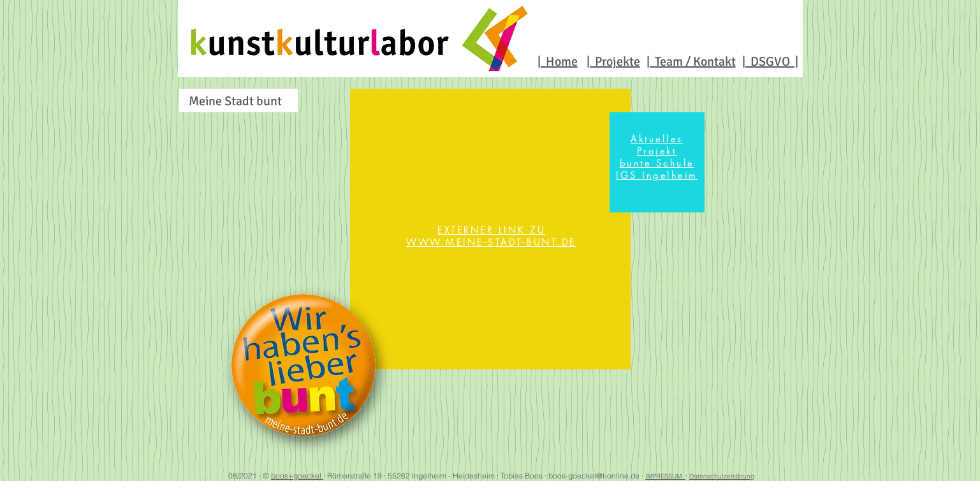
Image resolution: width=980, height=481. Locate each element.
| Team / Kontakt (691, 62)
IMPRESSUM (665, 476)
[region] (490, 229)
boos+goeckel (297, 476)
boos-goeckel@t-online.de (594, 476)
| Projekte (613, 62)
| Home (558, 62)
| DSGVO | (770, 62)
